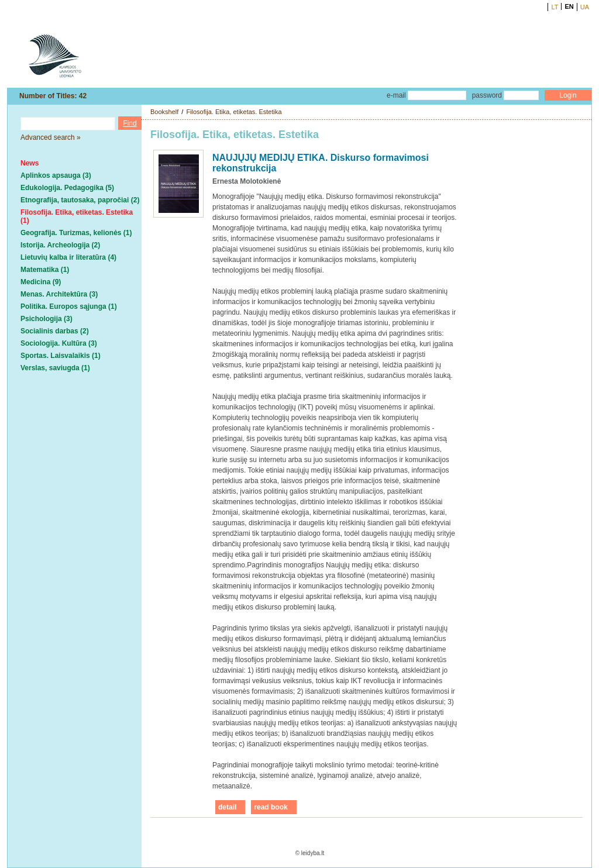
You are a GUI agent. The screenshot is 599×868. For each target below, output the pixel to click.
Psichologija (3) (47, 319)
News (30, 163)
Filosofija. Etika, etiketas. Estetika (234, 112)
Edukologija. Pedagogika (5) (67, 188)
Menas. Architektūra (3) (59, 294)
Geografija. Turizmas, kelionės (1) (76, 233)
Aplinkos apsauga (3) (56, 175)
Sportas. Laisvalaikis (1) (61, 356)
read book (271, 807)
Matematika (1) (45, 270)
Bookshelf (164, 112)
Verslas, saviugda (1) (55, 368)
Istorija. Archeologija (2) (60, 245)
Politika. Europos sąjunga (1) (69, 306)
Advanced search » (51, 137)
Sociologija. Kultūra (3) (59, 343)
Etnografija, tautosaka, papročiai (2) (80, 200)
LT (555, 7)
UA (585, 7)
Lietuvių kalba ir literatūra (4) (68, 257)
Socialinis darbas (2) (55, 331)
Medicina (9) (41, 282)
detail (227, 807)
